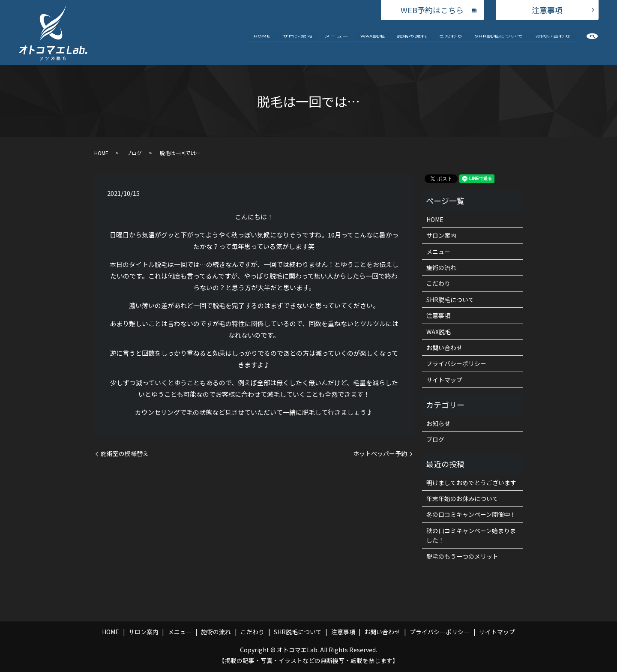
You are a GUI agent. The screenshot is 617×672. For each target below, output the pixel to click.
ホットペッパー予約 (380, 454)
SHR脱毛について (499, 42)
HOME (262, 42)
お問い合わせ (553, 42)
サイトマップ (444, 380)
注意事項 (547, 10)
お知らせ (438, 423)
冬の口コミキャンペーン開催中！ (471, 514)
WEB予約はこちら (432, 10)
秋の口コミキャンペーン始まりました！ (471, 535)
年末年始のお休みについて (462, 498)
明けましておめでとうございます (471, 483)
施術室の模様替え (125, 454)
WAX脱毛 (373, 42)
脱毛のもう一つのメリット (462, 556)
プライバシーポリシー (456, 363)
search (592, 44)
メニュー (336, 42)
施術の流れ (412, 42)
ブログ (134, 153)
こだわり (451, 42)
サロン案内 (297, 42)
